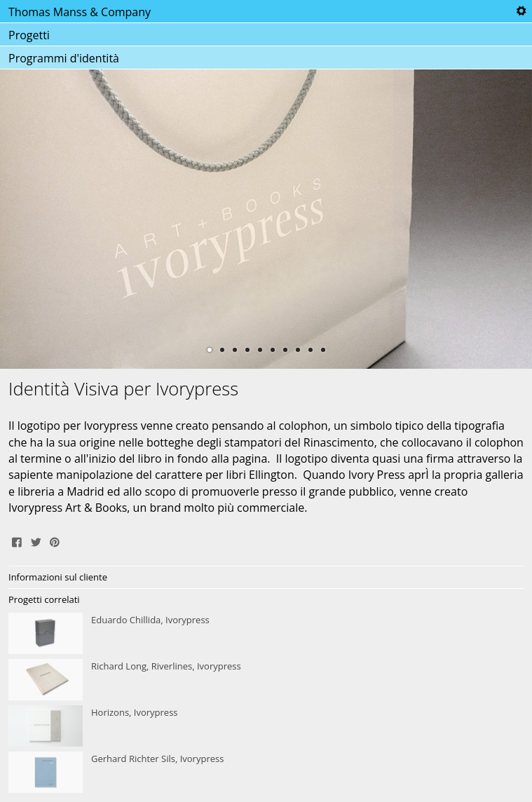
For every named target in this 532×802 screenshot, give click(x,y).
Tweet (36, 541)
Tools (521, 11)
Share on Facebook (17, 541)
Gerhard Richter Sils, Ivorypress (266, 773)
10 (323, 350)
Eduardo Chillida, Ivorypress (266, 634)
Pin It (55, 541)
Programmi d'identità (64, 58)
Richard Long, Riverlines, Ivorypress (266, 680)
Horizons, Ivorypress (266, 726)
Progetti (29, 35)
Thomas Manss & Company (80, 12)
